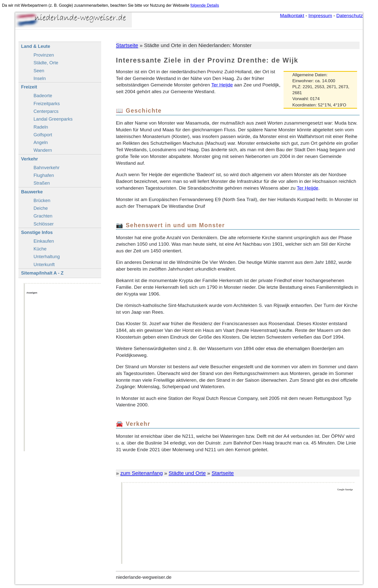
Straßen (42, 183)
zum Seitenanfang (142, 473)
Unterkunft (44, 264)
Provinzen (44, 55)
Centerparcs (46, 111)
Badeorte (43, 96)
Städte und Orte (187, 473)
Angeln (40, 142)
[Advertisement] (238, 527)
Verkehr (29, 159)
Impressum (320, 16)
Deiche (40, 208)
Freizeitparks (46, 104)
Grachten (43, 216)
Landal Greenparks (53, 119)
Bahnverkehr (46, 168)
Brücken (42, 200)
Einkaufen (44, 241)
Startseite (127, 45)
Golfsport (43, 135)
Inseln (39, 78)
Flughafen (44, 175)
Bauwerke (32, 192)
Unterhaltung (47, 257)
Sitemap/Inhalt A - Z (42, 273)
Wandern (43, 150)
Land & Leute (36, 46)
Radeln (41, 127)
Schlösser (43, 224)
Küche (40, 249)
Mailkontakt (292, 16)
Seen (39, 71)
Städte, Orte (46, 63)
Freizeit (29, 87)
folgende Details (205, 5)
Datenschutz (350, 16)
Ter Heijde (222, 85)
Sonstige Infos (37, 232)
